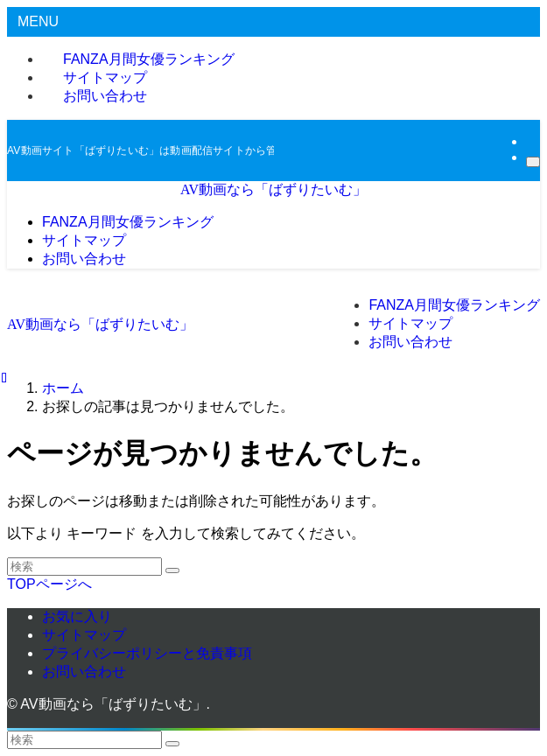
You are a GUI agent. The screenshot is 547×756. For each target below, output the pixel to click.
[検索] (533, 162)
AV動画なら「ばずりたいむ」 (273, 189)
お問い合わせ (105, 96)
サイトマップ (84, 635)
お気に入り (77, 616)
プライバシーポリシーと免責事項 (147, 653)
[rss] (531, 141)
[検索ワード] (84, 567)
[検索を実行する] (172, 570)
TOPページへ (49, 584)
